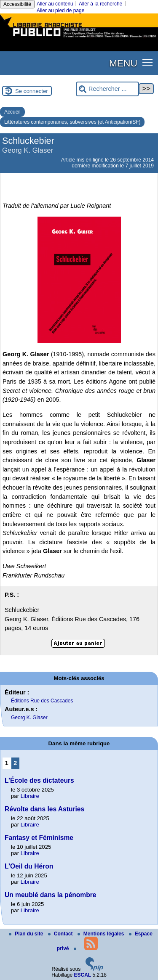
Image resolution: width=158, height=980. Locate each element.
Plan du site (27, 934)
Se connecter (32, 91)
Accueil (12, 112)
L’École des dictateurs (39, 780)
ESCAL (83, 975)
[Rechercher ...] (107, 89)
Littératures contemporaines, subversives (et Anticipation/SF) (72, 122)
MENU (123, 63)
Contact (61, 934)
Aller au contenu (55, 4)
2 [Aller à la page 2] (15, 763)
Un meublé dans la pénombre (51, 895)
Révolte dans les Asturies (44, 809)
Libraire (30, 796)
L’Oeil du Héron (29, 866)
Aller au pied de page (60, 11)
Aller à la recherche (100, 4)
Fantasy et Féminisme (39, 838)
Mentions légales (102, 934)
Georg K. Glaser (29, 718)
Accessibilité (17, 4)
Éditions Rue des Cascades (42, 701)
